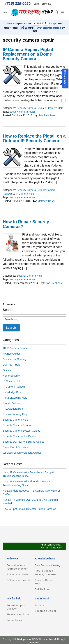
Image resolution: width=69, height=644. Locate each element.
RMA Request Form (18, 614)
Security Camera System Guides (21, 431)
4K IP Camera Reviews (16, 348)
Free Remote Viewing (48, 565)
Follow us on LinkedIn (19, 580)
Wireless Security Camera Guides (22, 453)
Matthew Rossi (48, 115)
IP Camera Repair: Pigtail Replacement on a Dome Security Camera (28, 54)
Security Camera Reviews (18, 425)
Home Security (11, 376)
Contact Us (65, 79)
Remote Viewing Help (15, 414)
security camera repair (22, 112)
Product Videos (11, 403)
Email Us (40, 605)
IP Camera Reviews (14, 387)
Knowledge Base (12, 392)
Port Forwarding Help (15, 398)
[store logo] (32, 12)
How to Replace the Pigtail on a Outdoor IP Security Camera (34, 138)
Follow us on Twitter (18, 574)
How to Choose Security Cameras (45, 573)
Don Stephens (54, 283)
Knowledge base (45, 559)
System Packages (49, 28)
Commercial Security (15, 359)
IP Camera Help (54, 108)
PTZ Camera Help (13, 409)
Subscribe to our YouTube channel (17, 567)
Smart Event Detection (16, 447)
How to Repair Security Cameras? (26, 224)
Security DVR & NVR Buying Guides (24, 442)
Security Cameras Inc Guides (20, 436)
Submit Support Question (16, 607)
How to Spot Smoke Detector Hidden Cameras (29, 509)
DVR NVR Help (12, 365)
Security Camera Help (29, 108)
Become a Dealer (46, 611)
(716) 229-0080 (18, 3)
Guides (7, 370)
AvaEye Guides (12, 354)
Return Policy (14, 620)
